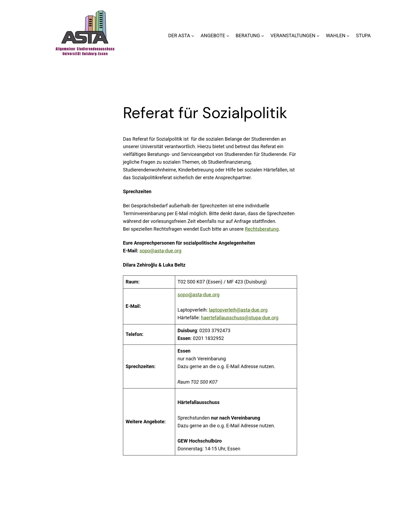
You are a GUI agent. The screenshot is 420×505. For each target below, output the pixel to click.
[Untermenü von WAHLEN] (348, 36)
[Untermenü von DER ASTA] (193, 36)
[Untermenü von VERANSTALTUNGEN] (318, 36)
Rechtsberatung (262, 229)
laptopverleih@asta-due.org (238, 310)
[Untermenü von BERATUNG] (263, 36)
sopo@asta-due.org (161, 251)
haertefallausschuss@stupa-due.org (240, 318)
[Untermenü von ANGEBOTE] (228, 36)
